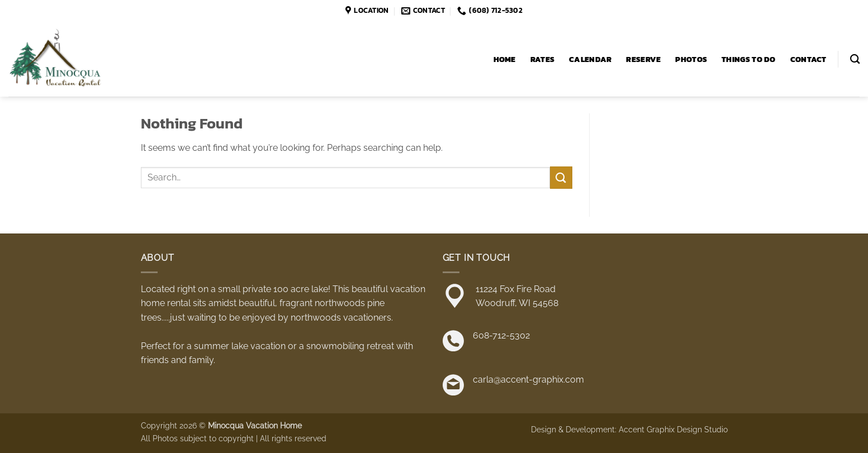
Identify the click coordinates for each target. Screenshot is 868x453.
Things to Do (748, 59)
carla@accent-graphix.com (528, 380)
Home (505, 59)
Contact (808, 59)
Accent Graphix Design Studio (673, 429)
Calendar (590, 59)
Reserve (643, 59)
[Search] (855, 59)
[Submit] (561, 177)
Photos (691, 59)
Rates (542, 59)
